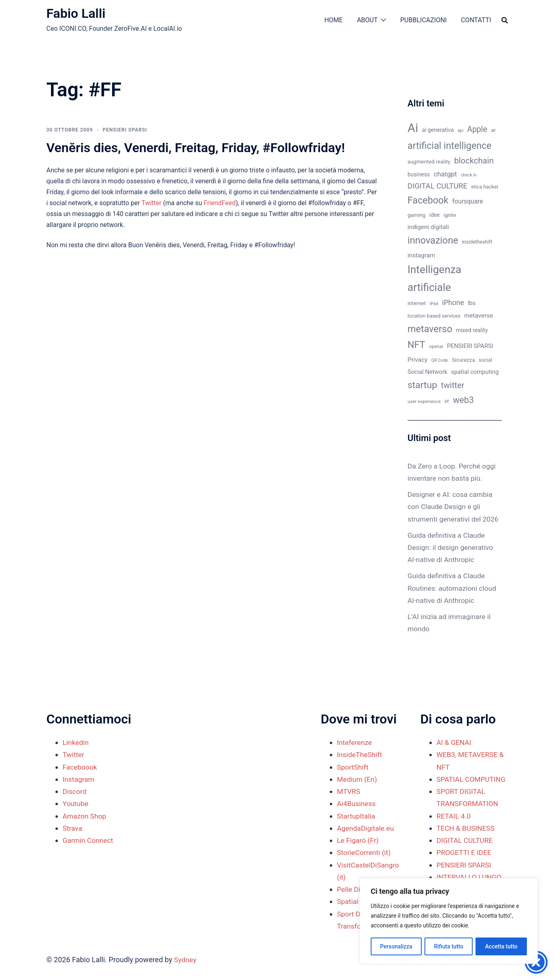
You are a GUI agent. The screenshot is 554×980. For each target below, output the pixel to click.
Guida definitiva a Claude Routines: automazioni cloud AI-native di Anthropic (453, 600)
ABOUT (367, 20)
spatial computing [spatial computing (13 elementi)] (475, 372)
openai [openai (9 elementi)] (436, 346)
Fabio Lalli (76, 13)
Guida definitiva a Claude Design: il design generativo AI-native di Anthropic (452, 559)
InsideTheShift (361, 754)
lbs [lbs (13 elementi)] (472, 303)
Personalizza (396, 946)
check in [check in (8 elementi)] (469, 175)
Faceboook (81, 767)
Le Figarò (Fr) (359, 840)
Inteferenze (355, 742)
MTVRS (349, 791)
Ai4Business (357, 803)
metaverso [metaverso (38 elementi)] (430, 329)
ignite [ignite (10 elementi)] (450, 215)
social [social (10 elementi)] (485, 360)
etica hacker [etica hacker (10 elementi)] (485, 187)
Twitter (152, 203)
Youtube (76, 803)
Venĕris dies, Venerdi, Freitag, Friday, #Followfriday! (196, 148)
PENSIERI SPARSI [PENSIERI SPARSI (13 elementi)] (470, 346)
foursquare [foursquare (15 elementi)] (468, 201)
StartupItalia (357, 816)
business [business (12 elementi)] (419, 174)
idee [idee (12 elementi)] (435, 215)
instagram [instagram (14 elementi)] (421, 255)
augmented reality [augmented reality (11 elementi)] (429, 162)
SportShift (353, 767)
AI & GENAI (455, 742)
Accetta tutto (501, 946)
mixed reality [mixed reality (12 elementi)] (472, 330)
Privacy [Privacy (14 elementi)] (417, 360)
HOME (333, 20)
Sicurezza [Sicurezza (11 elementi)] (463, 360)
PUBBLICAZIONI (423, 20)
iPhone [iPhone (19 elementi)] (453, 303)
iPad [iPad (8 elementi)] (434, 304)
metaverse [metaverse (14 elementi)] (479, 316)
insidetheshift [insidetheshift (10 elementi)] (477, 242)
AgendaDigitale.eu (367, 828)
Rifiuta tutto (449, 946)
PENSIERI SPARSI (125, 130)
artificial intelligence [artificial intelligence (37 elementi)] (450, 146)
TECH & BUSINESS (467, 840)
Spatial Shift (357, 901)
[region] (449, 921)
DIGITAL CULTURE (466, 852)
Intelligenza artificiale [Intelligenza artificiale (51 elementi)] (434, 278)
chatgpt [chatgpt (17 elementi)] (445, 174)
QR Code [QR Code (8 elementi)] (440, 360)
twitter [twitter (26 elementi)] (453, 385)
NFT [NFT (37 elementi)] (416, 345)
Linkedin (76, 742)
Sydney (186, 960)
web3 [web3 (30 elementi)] (463, 400)
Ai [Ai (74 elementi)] (413, 128)
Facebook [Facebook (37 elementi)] (428, 200)
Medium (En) (358, 779)
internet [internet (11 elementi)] (417, 303)
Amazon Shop (85, 816)
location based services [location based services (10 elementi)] (434, 316)
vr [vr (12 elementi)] (447, 401)
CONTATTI (476, 20)
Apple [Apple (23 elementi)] (477, 129)
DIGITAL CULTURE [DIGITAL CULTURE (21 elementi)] (437, 186)
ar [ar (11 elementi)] (493, 130)
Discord (75, 791)
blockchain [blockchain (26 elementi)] (474, 161)
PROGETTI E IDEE (465, 865)
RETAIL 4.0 (454, 828)
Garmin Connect (89, 840)
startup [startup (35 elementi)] (422, 385)
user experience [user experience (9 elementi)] (424, 401)
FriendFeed (220, 203)
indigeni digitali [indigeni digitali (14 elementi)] (428, 227)
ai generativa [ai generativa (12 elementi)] (438, 130)
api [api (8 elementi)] (461, 130)
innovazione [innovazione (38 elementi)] (433, 240)
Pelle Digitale (358, 889)
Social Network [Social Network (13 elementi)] (427, 372)
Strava (73, 828)
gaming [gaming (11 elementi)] (416, 215)
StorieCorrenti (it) (365, 852)
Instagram (79, 779)
